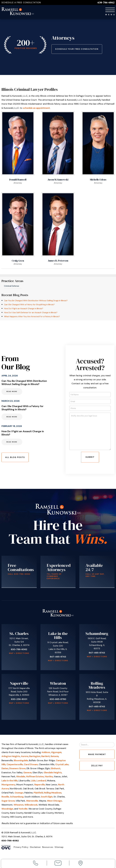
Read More (12, 392)
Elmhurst (56, 770)
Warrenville (32, 802)
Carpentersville (15, 766)
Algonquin (56, 753)
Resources (49, 848)
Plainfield (38, 794)
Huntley (49, 778)
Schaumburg (17, 798)
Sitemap (61, 848)
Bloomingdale (21, 762)
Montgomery (8, 786)
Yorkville (23, 810)
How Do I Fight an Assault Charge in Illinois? (24, 310)
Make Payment (97, 756)
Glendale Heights (53, 774)
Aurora (25, 757)
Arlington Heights (11, 757)
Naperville (40, 786)
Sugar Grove (8, 802)
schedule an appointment (36, 109)
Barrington (35, 757)
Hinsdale (21, 778)
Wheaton (19, 806)
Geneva (27, 774)
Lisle (33, 782)
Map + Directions (19, 654)
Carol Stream (31, 766)
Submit (90, 458)
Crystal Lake (62, 766)
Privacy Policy (21, 848)
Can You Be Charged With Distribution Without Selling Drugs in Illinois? (36, 302)
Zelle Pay (97, 768)
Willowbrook (31, 806)
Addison (46, 753)
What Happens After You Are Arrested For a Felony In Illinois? (32, 318)
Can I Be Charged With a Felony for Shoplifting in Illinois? (29, 306)
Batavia (55, 757)
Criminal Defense (12, 287)
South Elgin (47, 798)
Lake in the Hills (10, 782)
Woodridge (7, 810)
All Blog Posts (16, 458)
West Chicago (54, 802)
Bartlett (46, 757)
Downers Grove (17, 770)
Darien (5, 770)
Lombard (41, 782)
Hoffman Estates (35, 778)
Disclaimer (36, 848)
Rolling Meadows (53, 794)
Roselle (5, 798)
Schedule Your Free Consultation (78, 49)
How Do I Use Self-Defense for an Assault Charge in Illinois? (31, 314)
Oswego (19, 794)
